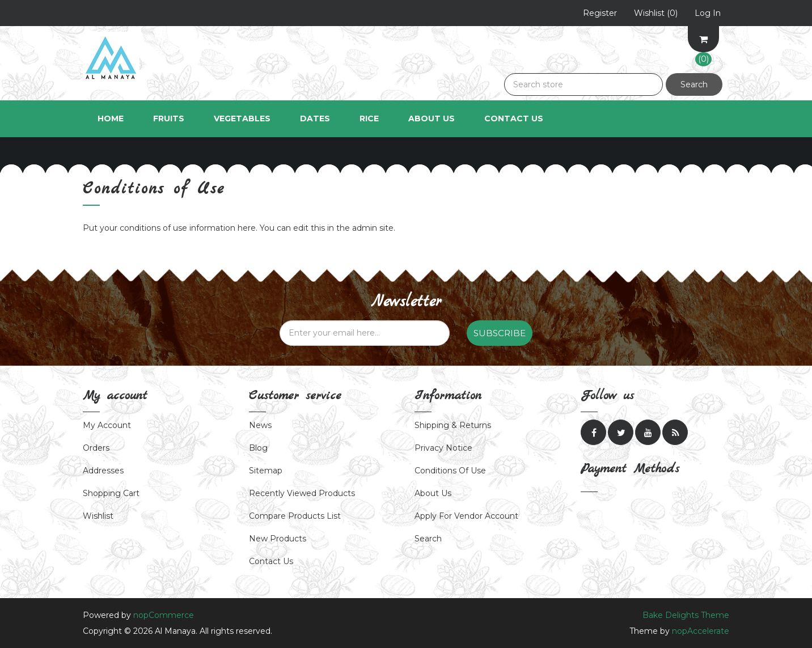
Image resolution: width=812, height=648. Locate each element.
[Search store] (583, 84)
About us (433, 493)
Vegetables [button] (242, 118)
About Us (432, 118)
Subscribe (500, 333)
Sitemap (266, 471)
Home (111, 118)
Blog (258, 448)
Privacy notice (443, 448)
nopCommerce (164, 615)
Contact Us (514, 118)
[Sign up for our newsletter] (365, 333)
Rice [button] (369, 118)
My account (107, 425)
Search (694, 84)
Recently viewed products (302, 493)
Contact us (271, 561)
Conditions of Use (450, 471)
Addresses (103, 471)
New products (278, 539)
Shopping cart (111, 493)
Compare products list (295, 516)
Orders (96, 448)
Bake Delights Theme (686, 615)
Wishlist (98, 516)
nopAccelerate (701, 631)
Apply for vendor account (466, 516)
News (260, 425)
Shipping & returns (453, 425)
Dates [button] (315, 118)
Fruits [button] (169, 118)
